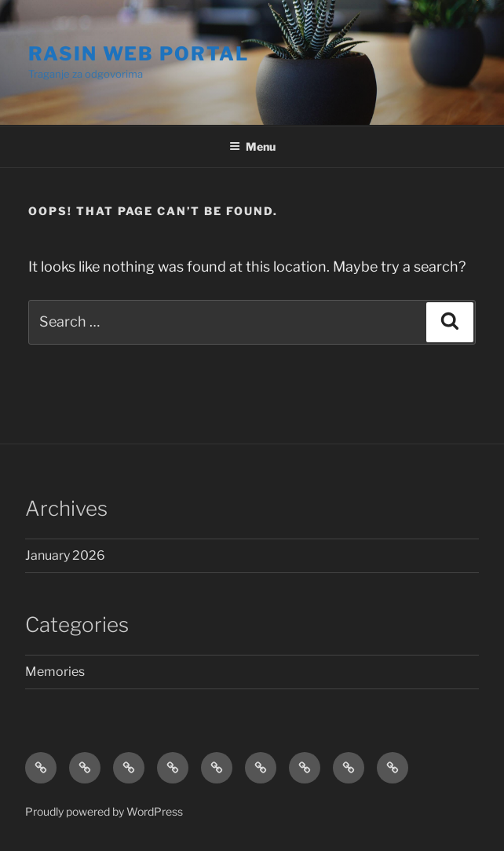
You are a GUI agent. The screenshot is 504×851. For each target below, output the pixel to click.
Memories (55, 672)
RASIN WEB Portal (139, 54)
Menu (252, 146)
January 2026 (65, 555)
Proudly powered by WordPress (104, 811)
